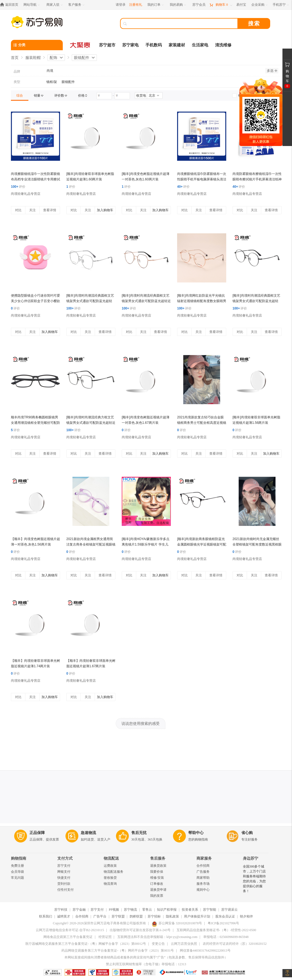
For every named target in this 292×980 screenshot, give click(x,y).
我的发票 (157, 896)
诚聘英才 (64, 916)
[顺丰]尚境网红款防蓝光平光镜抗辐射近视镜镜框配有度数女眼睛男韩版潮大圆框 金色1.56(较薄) (202, 301)
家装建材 (177, 45)
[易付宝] (241, 5)
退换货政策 (158, 866)
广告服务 (203, 872)
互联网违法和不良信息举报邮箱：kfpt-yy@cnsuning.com (157, 937)
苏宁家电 (130, 45)
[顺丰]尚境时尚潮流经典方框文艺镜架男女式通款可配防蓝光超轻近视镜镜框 (91, 423)
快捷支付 (64, 878)
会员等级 (17, 872)
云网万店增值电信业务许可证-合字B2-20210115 (70, 930)
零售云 (147, 910)
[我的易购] (178, 5)
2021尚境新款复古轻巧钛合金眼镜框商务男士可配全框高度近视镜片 (202, 423)
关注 (32, 210)
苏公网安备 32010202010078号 (177, 923)
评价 (18, 187)
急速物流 (88, 833)
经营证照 (105, 937)
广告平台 (100, 916)
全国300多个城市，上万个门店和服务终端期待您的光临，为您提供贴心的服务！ (254, 879)
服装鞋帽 (33, 58)
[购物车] (221, 5)
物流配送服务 (114, 872)
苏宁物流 (130, 910)
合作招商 (203, 866)
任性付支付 (65, 890)
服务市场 (203, 884)
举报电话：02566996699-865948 (226, 937)
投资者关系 (190, 910)
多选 (272, 71)
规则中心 (203, 890)
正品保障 (37, 833)
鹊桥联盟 (136, 916)
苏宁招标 (154, 916)
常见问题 (17, 878)
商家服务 (204, 858)
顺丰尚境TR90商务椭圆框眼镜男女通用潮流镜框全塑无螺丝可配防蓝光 (35, 423)
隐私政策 (172, 916)
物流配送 (111, 858)
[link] (20, 96)
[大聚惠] (81, 45)
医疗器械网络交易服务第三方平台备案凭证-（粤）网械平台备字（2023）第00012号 (86, 944)
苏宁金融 (79, 910)
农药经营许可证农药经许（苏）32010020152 (235, 944)
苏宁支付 (64, 866)
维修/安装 (157, 878)
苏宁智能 (210, 910)
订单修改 (157, 884)
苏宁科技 (61, 910)
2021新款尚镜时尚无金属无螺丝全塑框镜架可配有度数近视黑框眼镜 (257, 544)
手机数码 (154, 45)
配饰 (53, 58)
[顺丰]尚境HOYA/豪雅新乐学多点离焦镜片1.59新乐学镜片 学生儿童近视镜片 (146, 544)
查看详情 (50, 210)
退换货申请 (158, 890)
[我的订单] (156, 5)
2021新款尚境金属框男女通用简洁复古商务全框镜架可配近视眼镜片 (91, 544)
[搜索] (183, 23)
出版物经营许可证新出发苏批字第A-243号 (140, 930)
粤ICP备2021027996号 (223, 923)
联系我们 (46, 916)
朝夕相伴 (246, 916)
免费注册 (17, 866)
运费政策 (110, 866)
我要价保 (157, 872)
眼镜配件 (82, 58)
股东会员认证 (225, 916)
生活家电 (200, 45)
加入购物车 (105, 210)
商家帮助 (203, 878)
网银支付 (64, 872)
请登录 (121, 5)
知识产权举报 (167, 910)
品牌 (17, 72)
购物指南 (19, 858)
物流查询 (110, 884)
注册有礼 (136, 5)
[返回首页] (11, 5)
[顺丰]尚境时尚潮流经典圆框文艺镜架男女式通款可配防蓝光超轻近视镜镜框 (146, 301)
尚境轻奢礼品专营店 (26, 194)
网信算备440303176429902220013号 (205, 951)
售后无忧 (139, 833)
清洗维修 (223, 45)
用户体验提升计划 (197, 916)
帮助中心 (196, 833)
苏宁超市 (107, 45)
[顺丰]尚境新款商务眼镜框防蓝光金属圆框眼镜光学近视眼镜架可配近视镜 (202, 544)
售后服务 (158, 858)
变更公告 (158, 944)
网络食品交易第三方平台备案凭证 (68, 937)
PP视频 (114, 910)
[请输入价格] (104, 96)
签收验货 (110, 878)
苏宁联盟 (118, 916)
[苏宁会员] (199, 5)
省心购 (247, 833)
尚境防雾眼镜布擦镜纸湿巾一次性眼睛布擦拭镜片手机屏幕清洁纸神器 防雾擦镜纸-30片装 (257, 179)
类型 (17, 82)
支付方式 (65, 858)
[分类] (37, 45)
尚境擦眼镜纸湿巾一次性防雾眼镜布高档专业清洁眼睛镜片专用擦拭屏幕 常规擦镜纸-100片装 (35, 179)
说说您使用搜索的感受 (141, 723)
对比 (18, 210)
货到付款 (64, 884)
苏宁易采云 (230, 910)
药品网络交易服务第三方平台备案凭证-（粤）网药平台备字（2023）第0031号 (118, 951)
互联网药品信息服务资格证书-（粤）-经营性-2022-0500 (216, 930)
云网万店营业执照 (184, 944)
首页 (15, 58)
